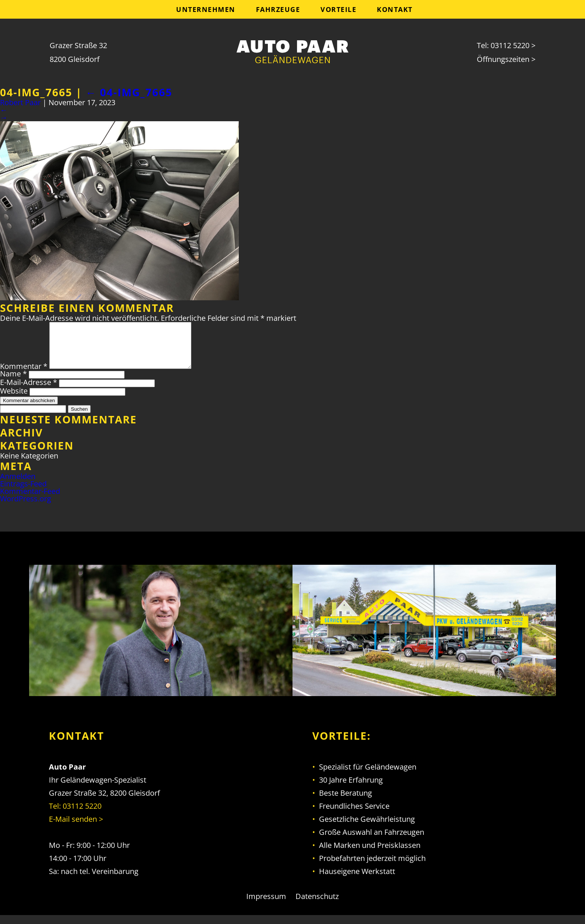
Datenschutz (317, 905)
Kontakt (395, 9)
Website (14, 400)
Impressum (266, 905)
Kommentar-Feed (30, 500)
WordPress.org (26, 508)
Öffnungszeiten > (506, 59)
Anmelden (18, 485)
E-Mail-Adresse (29, 391)
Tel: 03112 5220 (75, 815)
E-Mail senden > (76, 828)
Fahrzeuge (278, 9)
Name (13, 383)
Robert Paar (20, 102)
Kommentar (24, 375)
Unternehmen (206, 9)
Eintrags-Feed (23, 493)
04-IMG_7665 (129, 92)
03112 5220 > (513, 45)
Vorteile (338, 9)
